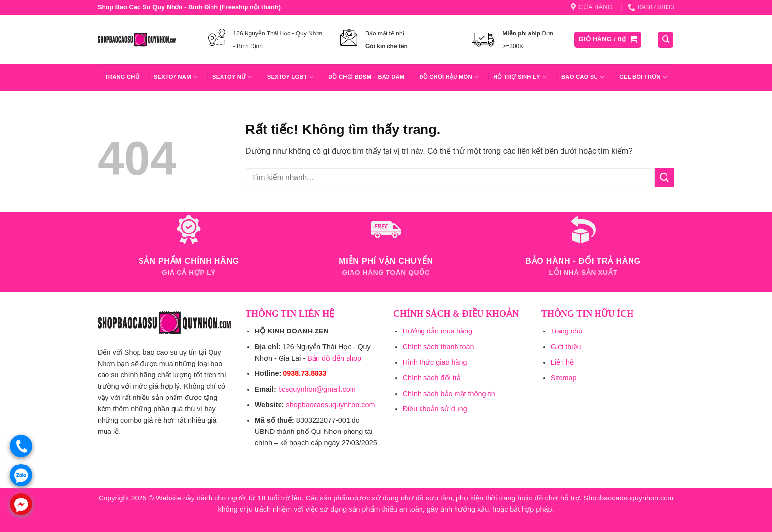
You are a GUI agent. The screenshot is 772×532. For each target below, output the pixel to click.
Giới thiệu (566, 347)
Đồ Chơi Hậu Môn (449, 77)
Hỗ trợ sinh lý (520, 77)
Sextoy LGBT (290, 77)
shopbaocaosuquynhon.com (330, 405)
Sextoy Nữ (232, 77)
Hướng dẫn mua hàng (438, 331)
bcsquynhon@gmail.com (317, 389)
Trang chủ (122, 77)
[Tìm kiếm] (666, 40)
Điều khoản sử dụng (435, 409)
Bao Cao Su (583, 77)
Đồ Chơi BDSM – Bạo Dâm (366, 77)
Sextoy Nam (176, 77)
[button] (608, 40)
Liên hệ (562, 362)
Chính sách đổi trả (432, 378)
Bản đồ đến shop (334, 358)
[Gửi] (665, 178)
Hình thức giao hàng (435, 362)
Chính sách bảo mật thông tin (449, 394)
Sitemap (564, 378)
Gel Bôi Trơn (643, 77)
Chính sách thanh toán (439, 347)
